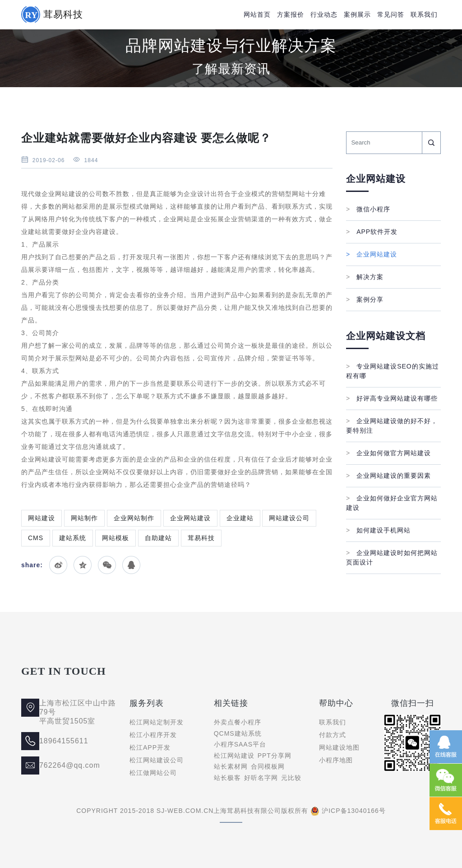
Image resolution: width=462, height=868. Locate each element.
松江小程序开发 (153, 735)
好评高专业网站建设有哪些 (392, 398)
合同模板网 (268, 766)
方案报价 (291, 14)
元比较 (291, 778)
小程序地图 (336, 760)
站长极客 (227, 778)
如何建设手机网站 (378, 530)
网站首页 (257, 14)
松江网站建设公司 (157, 760)
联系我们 (424, 14)
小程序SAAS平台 (240, 744)
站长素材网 (231, 766)
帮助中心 (336, 703)
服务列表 (147, 703)
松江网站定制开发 (157, 722)
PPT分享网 (275, 756)
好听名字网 (261, 778)
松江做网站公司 (153, 773)
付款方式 (333, 735)
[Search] (384, 143)
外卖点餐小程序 (238, 722)
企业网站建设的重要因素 (388, 476)
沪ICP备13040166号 (354, 811)
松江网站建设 (234, 756)
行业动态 (324, 14)
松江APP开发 (150, 747)
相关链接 (231, 703)
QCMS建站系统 (238, 733)
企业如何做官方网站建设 (388, 453)
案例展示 (357, 14)
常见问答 (391, 14)
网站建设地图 (339, 747)
